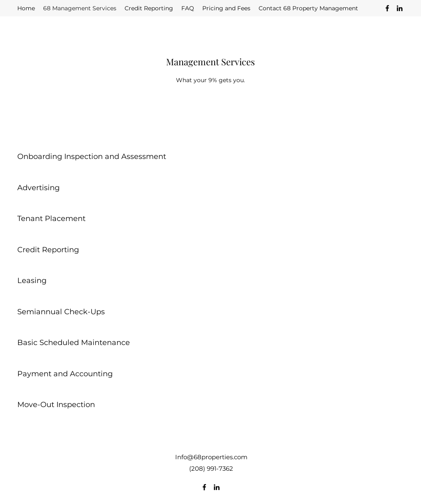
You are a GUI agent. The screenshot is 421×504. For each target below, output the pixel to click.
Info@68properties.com (211, 457)
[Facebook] (387, 8)
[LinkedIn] (400, 8)
